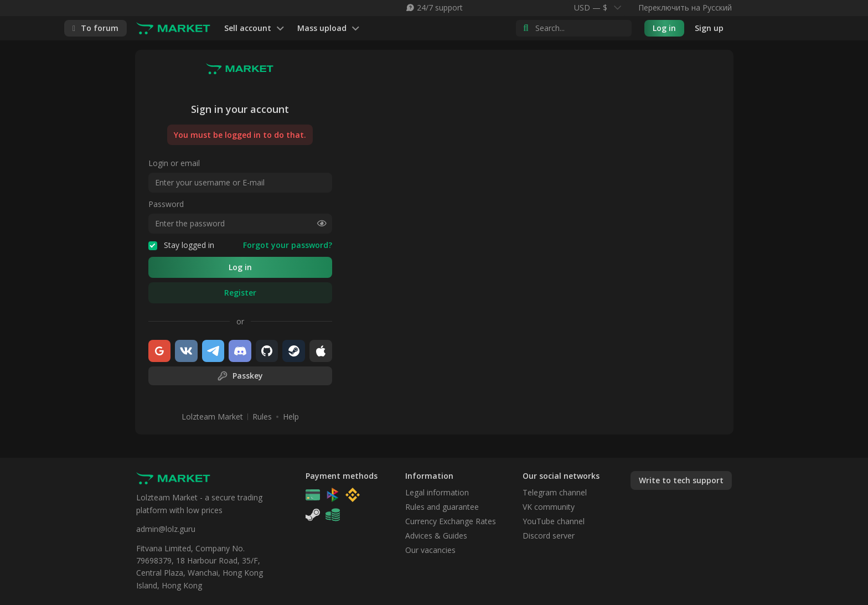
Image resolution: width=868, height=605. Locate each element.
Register (240, 293)
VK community (549, 507)
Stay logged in (181, 245)
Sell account (254, 29)
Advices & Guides (436, 536)
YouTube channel (554, 521)
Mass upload (328, 29)
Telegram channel (555, 492)
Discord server (549, 536)
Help (291, 417)
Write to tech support (681, 480)
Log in (664, 28)
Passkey (240, 376)
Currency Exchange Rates (451, 521)
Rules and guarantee (442, 507)
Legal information (437, 492)
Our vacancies (430, 550)
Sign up (709, 28)
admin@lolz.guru (166, 529)
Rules (262, 417)
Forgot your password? (288, 245)
